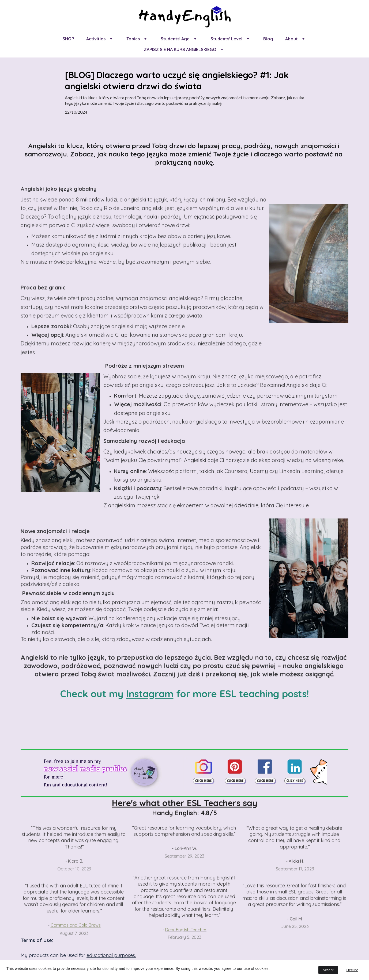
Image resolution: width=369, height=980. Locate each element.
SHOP (68, 39)
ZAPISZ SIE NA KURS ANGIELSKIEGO (180, 49)
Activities (96, 39)
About (291, 39)
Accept (328, 970)
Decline (352, 970)
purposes (125, 955)
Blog (268, 39)
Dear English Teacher (186, 939)
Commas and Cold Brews (76, 933)
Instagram (150, 696)
